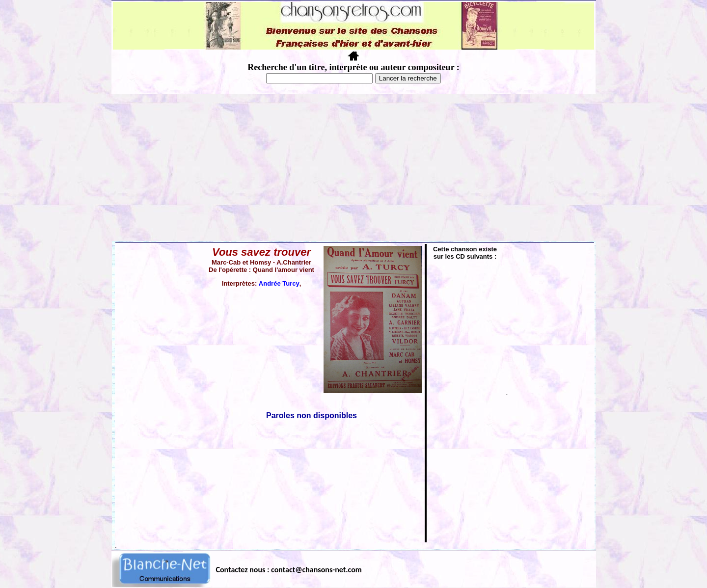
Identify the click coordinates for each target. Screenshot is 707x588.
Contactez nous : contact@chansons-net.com (289, 570)
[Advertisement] (353, 167)
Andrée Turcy (279, 283)
